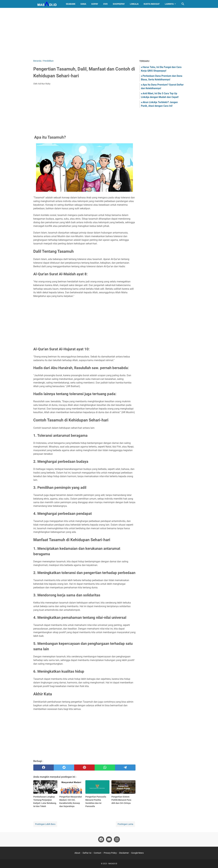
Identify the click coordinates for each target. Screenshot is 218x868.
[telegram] (125, 768)
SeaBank (71, 4)
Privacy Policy (110, 853)
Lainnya (169, 4)
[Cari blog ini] (183, 4)
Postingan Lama (125, 824)
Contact (97, 853)
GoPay (95, 4)
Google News (137, 853)
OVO (105, 4)
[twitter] (64, 768)
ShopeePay (119, 4)
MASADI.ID (113, 864)
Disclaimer (124, 853)
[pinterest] (84, 768)
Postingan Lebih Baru (45, 824)
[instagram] (117, 839)
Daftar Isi (87, 853)
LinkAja (134, 4)
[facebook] (44, 768)
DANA (83, 4)
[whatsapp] (105, 768)
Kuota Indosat (152, 4)
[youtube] (109, 839)
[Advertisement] (109, 34)
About (77, 853)
